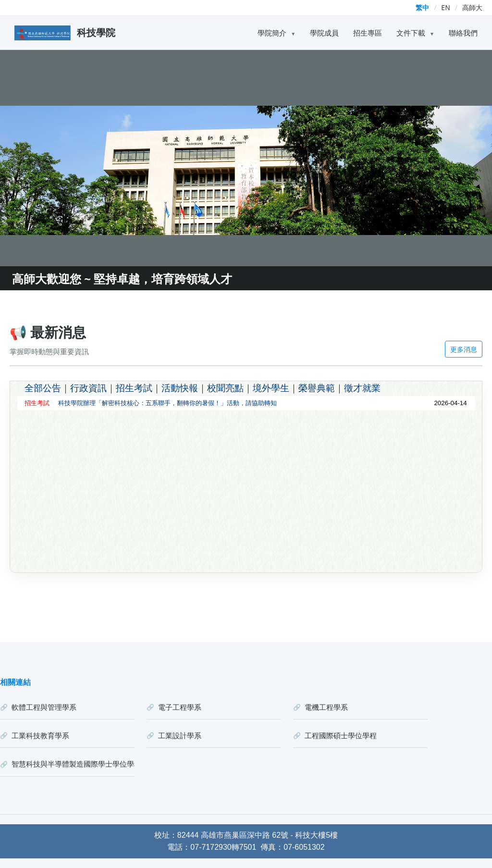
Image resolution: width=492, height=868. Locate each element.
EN (445, 7)
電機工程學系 (326, 707)
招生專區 (368, 33)
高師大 (472, 7)
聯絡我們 (463, 33)
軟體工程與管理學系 (44, 707)
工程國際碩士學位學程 (341, 735)
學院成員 (324, 33)
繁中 (422, 7)
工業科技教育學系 (40, 735)
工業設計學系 (180, 735)
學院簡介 (277, 33)
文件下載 (415, 33)
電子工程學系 (180, 707)
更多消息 (464, 349)
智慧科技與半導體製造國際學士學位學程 (73, 764)
